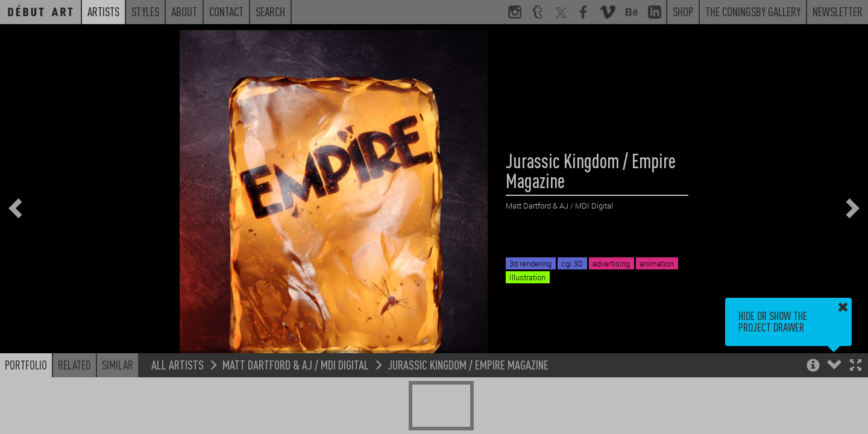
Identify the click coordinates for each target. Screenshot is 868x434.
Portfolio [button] (26, 365)
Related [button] (74, 365)
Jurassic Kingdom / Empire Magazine (468, 364)
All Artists (178, 364)
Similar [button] (118, 365)
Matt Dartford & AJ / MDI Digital (296, 364)
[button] (856, 366)
